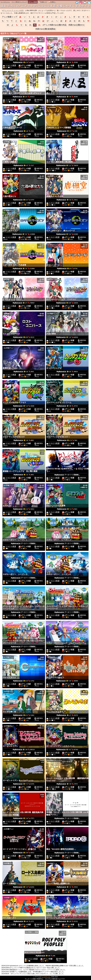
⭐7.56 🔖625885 (67, 234)
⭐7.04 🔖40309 (67, 97)
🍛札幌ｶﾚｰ (52, 2)
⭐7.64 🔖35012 (67, 200)
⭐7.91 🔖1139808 (24, 234)
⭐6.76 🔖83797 (24, 62)
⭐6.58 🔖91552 (67, 921)
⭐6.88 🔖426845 (67, 303)
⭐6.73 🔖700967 (24, 303)
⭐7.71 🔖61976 (24, 784)
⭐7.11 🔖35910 (67, 887)
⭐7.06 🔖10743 (67, 406)
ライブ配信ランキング (19, 2)
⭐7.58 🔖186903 (67, 681)
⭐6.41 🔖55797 (24, 200)
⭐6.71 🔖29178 (67, 715)
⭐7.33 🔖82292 (24, 887)
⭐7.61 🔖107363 (67, 750)
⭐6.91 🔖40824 (67, 372)
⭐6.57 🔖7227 (24, 165)
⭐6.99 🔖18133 (24, 337)
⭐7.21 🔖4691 (24, 475)
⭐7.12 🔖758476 (67, 165)
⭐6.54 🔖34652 (24, 509)
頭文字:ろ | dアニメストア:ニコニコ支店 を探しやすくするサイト (46, 6)
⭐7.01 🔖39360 (67, 62)
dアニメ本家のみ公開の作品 (54, 25)
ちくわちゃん (5, 2)
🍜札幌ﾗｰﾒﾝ (43, 2)
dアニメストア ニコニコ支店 (13, 10)
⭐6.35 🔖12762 (24, 681)
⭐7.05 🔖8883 (24, 440)
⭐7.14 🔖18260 (24, 406)
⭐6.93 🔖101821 (24, 97)
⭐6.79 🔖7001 (67, 440)
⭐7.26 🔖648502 (67, 337)
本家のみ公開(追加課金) (45, 29)
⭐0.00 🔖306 (45, 956)
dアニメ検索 (33, 2)
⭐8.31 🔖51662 (24, 715)
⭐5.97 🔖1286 (67, 131)
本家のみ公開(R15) (76, 25)
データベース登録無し (67, 475)
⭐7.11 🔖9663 (67, 509)
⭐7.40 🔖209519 (24, 750)
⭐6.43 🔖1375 (24, 921)
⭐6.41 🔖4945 (24, 372)
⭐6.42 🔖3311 (24, 131)
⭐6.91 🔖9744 (67, 268)
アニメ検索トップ (9, 17)
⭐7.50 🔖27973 (67, 784)
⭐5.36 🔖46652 (24, 853)
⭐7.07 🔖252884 (24, 268)
